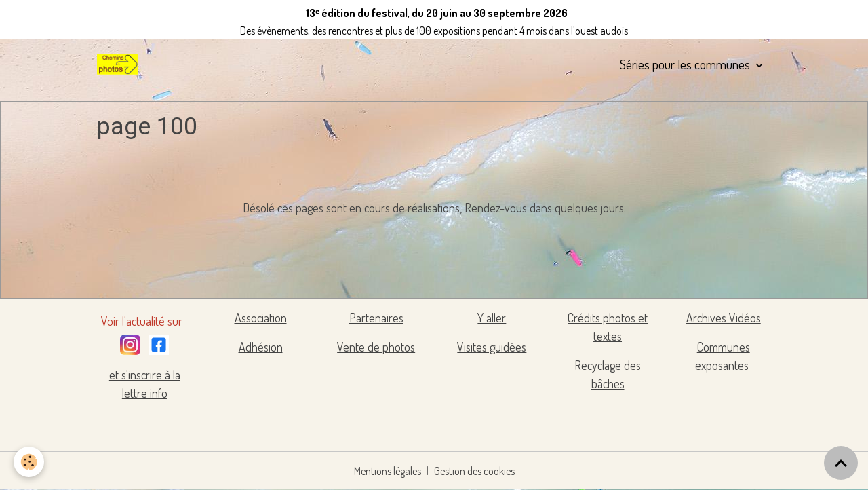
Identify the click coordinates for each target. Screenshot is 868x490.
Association (261, 318)
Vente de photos (376, 347)
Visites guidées (492, 347)
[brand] (120, 64)
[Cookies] (29, 462)
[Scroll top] (841, 463)
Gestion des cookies (474, 471)
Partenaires (376, 318)
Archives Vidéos (724, 318)
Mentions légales (388, 471)
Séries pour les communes (686, 64)
